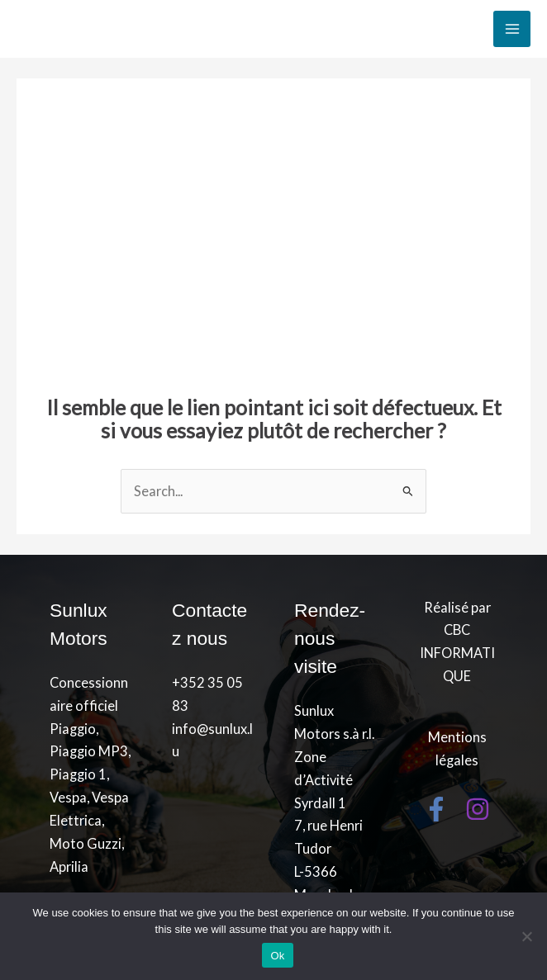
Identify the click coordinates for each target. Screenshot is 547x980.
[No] (526, 936)
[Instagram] (478, 809)
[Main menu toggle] (512, 29)
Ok (277, 956)
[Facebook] (436, 809)
